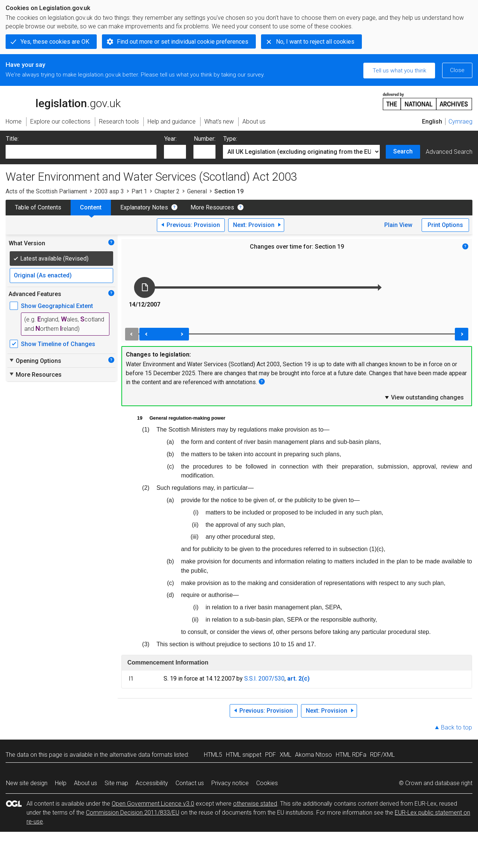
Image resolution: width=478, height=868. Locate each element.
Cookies (267, 783)
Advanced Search (449, 152)
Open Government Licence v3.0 (153, 804)
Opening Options (35, 361)
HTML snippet (244, 755)
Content (91, 207)
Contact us (190, 783)
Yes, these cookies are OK (55, 42)
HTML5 (213, 755)
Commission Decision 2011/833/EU (133, 813)
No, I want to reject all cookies (315, 42)
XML (285, 755)
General (197, 191)
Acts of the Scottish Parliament (46, 191)
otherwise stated (255, 804)
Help (61, 783)
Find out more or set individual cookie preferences (183, 42)
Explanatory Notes (144, 207)
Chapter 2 (167, 191)
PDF (271, 755)
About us (86, 783)
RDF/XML (382, 755)
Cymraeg (460, 122)
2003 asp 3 (109, 191)
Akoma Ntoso (314, 755)
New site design (27, 783)
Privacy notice (230, 783)
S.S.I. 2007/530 (264, 679)
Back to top (457, 727)
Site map (116, 783)
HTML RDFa (351, 755)
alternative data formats (141, 755)
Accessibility (152, 783)
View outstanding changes (424, 397)
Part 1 (139, 191)
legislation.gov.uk (63, 101)
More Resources (212, 207)
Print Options (445, 225)
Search (403, 151)
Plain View (398, 225)
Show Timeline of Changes (58, 344)
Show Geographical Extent (57, 306)
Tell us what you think (399, 71)
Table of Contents (38, 207)
